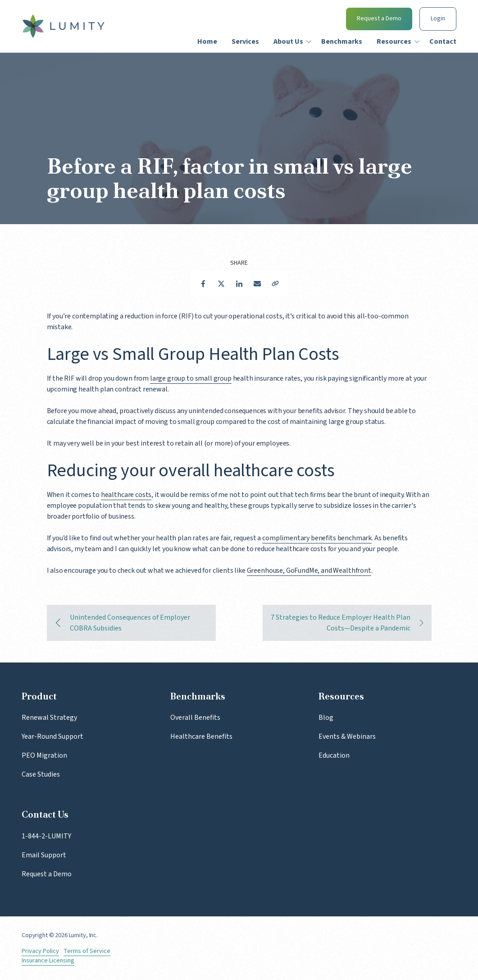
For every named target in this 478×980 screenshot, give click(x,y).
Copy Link (275, 284)
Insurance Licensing (48, 961)
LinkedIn (239, 284)
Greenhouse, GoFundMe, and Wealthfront (309, 571)
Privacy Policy (40, 951)
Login (438, 18)
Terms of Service (87, 951)
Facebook (203, 284)
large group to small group (191, 378)
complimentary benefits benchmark (317, 538)
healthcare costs (126, 495)
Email (257, 284)
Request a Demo (379, 18)
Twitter (221, 284)
